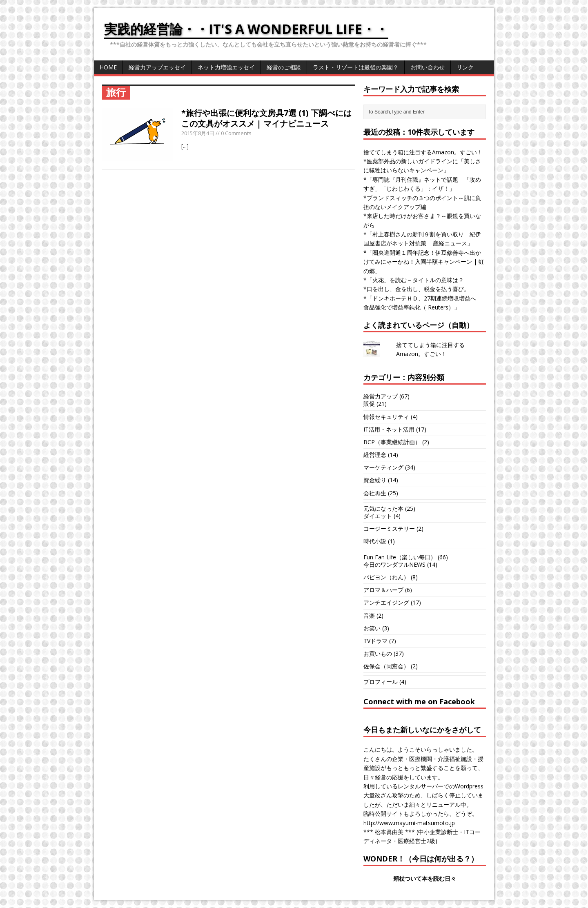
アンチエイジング (386, 602)
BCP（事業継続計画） (392, 442)
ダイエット (378, 516)
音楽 (369, 615)
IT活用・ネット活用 (389, 429)
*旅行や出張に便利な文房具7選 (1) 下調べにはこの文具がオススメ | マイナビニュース (266, 118)
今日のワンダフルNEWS (394, 564)
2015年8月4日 (198, 133)
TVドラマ (375, 641)
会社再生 (375, 493)
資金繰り (375, 480)
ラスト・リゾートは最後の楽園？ (356, 67)
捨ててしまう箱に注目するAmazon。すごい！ (423, 152)
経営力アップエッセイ (157, 67)
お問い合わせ (428, 67)
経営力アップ (381, 396)
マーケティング (383, 467)
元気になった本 (383, 509)
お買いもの (378, 653)
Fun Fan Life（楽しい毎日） (400, 557)
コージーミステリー (389, 529)
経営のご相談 (284, 67)
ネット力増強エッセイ (226, 67)
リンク (465, 67)
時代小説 (375, 541)
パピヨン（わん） (386, 577)
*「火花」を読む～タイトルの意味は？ (414, 280)
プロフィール (381, 682)
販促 (369, 404)
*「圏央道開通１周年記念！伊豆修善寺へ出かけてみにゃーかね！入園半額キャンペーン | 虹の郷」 (424, 262)
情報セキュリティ (386, 417)
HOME (108, 67)
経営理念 (375, 455)
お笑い (372, 628)
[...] (185, 146)
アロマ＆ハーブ (383, 590)
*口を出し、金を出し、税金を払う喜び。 (416, 289)
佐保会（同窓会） (386, 666)
